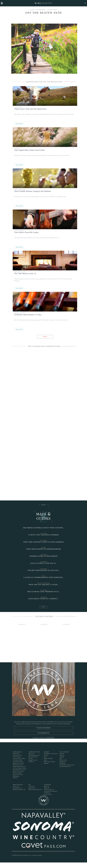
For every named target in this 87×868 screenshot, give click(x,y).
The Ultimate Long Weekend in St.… (43, 592)
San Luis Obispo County (20, 768)
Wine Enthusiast (33, 757)
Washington (16, 776)
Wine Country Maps (50, 762)
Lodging (62, 757)
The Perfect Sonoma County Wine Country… (44, 528)
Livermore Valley (17, 760)
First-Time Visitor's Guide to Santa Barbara (44, 542)
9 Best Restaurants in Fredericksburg (43, 549)
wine (43, 576)
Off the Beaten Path (34, 755)
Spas (61, 758)
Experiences (32, 788)
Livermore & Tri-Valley (19, 758)
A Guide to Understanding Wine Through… (44, 577)
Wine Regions (17, 752)
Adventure (18, 107)
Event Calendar (48, 758)
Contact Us (47, 793)
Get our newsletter (44, 733)
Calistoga (43, 533)
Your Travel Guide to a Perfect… (43, 599)
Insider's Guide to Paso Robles (44, 556)
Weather (46, 763)
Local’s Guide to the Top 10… (43, 563)
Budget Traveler (20, 190)
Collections (52, 10)
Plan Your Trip (64, 752)
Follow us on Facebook (44, 728)
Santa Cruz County (18, 771)
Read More (19, 124)
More (45, 337)
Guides (17, 148)
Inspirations (41, 10)
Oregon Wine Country (19, 766)
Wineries (62, 755)
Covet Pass (32, 786)
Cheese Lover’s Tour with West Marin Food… (31, 109)
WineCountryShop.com (35, 790)
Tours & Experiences (65, 766)
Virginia (15, 778)
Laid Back (31, 762)
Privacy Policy (48, 794)
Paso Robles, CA (17, 788)
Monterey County (18, 765)
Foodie (44, 548)
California (43, 540)
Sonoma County (17, 755)
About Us (46, 786)
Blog (45, 757)
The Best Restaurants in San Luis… (43, 570)
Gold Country (17, 757)
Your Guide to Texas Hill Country (26, 232)
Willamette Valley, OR (19, 790)
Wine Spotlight (18, 785)
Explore (46, 752)
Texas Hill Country (18, 775)
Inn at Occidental (44, 583)
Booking (62, 754)
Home (32, 10)
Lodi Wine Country (18, 762)
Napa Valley (16, 754)
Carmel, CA (16, 786)
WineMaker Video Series (51, 754)
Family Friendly (19, 231)
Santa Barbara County (19, 770)
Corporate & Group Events (67, 765)
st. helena (44, 590)
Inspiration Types (34, 752)
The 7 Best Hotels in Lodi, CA (25, 273)
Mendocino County (18, 763)
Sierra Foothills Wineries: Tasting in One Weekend (32, 191)
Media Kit (47, 788)
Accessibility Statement (51, 791)
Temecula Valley (17, 773)
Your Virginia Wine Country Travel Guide (29, 150)
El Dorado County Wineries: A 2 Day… (29, 315)
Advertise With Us (49, 790)
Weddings (62, 763)
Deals (46, 760)
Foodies (31, 758)
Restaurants (63, 762)
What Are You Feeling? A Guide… (44, 585)
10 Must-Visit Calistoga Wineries (43, 535)
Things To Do (63, 760)
